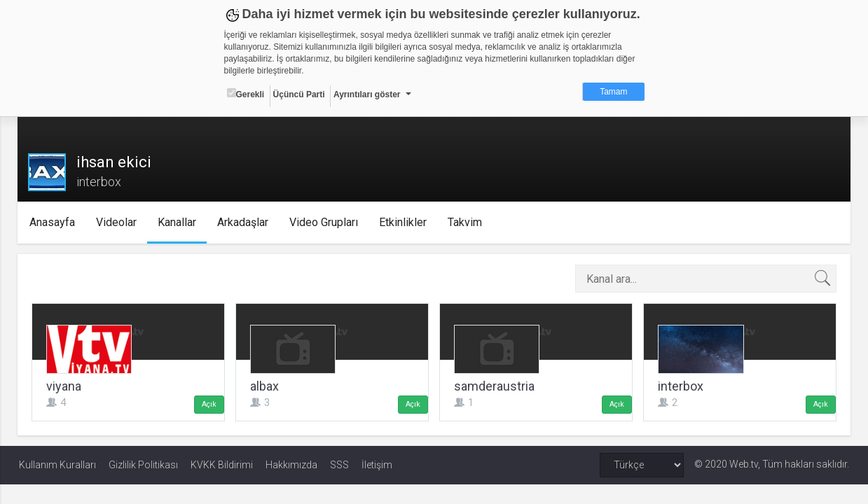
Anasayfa (54, 222)
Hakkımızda (291, 465)
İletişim (377, 465)
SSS (339, 465)
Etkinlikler (405, 222)
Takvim (467, 222)
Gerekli (246, 94)
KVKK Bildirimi (222, 465)
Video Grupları (326, 222)
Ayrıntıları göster (367, 94)
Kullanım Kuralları (57, 465)
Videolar (118, 222)
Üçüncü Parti (299, 94)
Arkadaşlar (245, 222)
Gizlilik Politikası (143, 465)
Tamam (613, 92)
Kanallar (179, 222)
